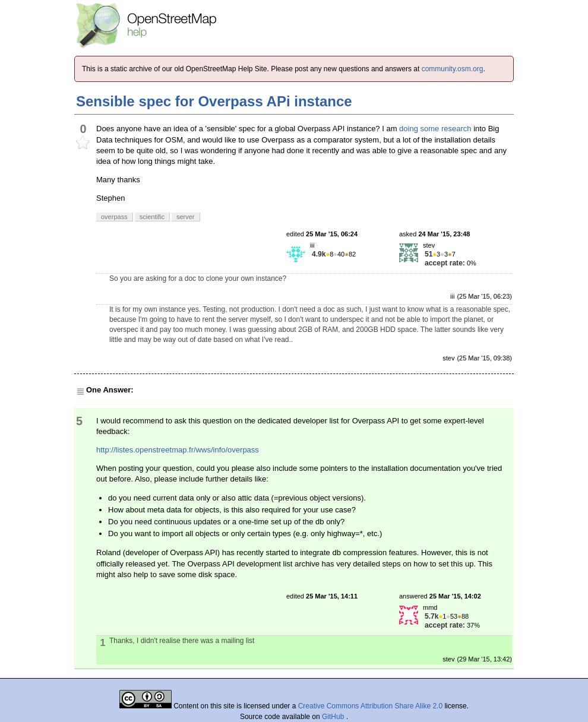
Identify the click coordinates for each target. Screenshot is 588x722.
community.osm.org (453, 69)
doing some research (435, 129)
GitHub (334, 717)
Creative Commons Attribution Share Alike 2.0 (370, 706)
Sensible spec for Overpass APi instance (214, 101)
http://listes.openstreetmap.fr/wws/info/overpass (178, 450)
